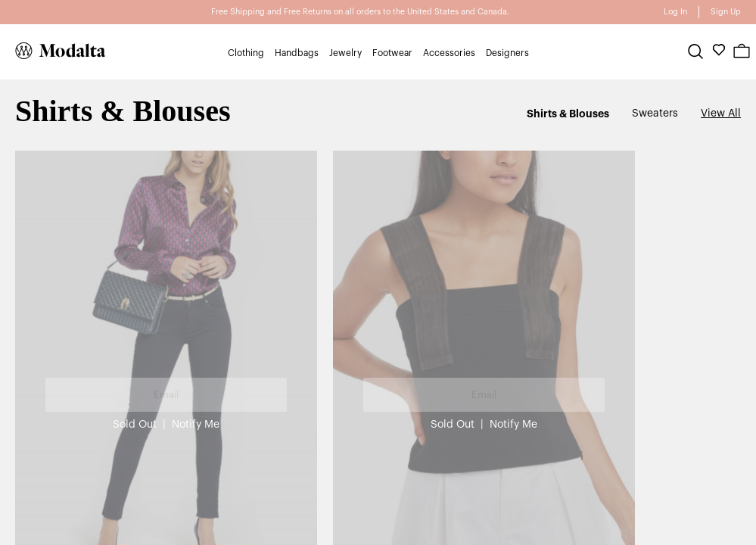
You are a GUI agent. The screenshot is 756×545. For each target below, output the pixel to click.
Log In (675, 12)
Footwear (392, 53)
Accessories (449, 53)
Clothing (246, 53)
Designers (507, 53)
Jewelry (345, 53)
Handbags (297, 53)
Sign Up (726, 12)
